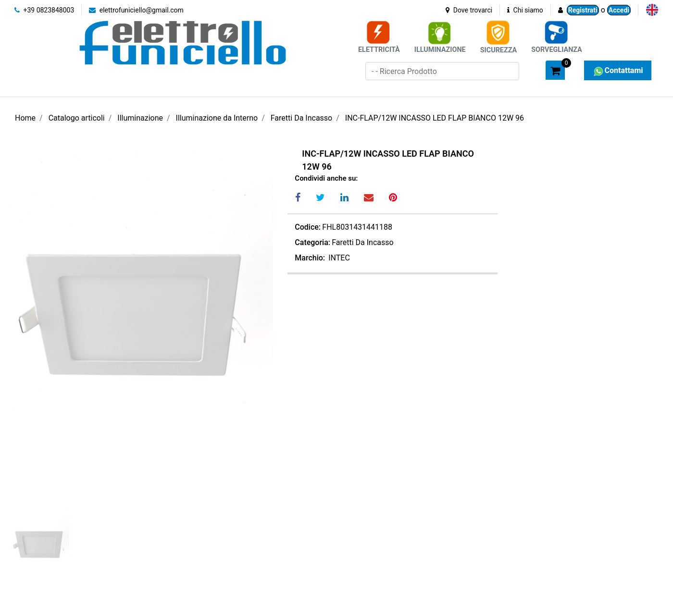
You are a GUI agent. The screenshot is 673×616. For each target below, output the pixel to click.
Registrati (583, 10)
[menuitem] (652, 10)
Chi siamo (525, 10)
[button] (534, 70)
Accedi (619, 10)
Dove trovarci (469, 10)
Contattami (617, 70)
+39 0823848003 (44, 10)
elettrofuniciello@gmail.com (136, 10)
